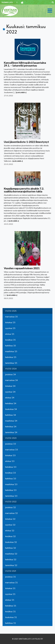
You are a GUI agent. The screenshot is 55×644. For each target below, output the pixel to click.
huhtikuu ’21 (11, 623)
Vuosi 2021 (11, 571)
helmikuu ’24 (11, 426)
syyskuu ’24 (10, 392)
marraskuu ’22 (11, 513)
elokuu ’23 (10, 461)
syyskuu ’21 (10, 594)
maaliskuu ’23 (11, 484)
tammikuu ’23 (11, 496)
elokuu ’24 (10, 397)
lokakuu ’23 (10, 455)
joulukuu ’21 (10, 577)
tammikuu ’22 (11, 565)
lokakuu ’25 (10, 322)
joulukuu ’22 (10, 507)
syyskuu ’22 (10, 525)
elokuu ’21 (10, 600)
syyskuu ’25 (10, 328)
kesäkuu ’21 (10, 611)
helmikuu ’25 (11, 357)
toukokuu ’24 (11, 409)
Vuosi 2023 (11, 438)
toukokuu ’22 (11, 542)
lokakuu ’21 (10, 588)
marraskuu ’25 (11, 317)
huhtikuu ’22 (11, 548)
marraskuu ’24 (11, 380)
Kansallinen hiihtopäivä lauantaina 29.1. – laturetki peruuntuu (25, 64)
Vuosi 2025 (11, 311)
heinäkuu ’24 (11, 403)
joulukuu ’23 (10, 444)
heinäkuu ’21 (11, 606)
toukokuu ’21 (11, 617)
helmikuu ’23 (11, 490)
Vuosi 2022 (11, 502)
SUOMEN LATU (7, 2)
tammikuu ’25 (11, 363)
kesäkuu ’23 (10, 473)
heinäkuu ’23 (11, 467)
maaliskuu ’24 (11, 421)
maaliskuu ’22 (11, 554)
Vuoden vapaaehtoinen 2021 (22, 268)
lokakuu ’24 (10, 386)
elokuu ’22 (10, 530)
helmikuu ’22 (11, 559)
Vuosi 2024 (11, 369)
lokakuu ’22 (10, 519)
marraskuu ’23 (11, 449)
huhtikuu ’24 (11, 415)
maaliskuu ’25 (11, 351)
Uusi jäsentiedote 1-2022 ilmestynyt (26, 142)
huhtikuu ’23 (11, 478)
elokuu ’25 (10, 334)
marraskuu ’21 (11, 582)
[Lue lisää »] (21, 92)
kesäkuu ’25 (10, 340)
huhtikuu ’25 (11, 345)
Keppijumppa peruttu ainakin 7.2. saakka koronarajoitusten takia (24, 190)
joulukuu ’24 (10, 374)
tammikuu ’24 (11, 432)
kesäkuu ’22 (10, 536)
